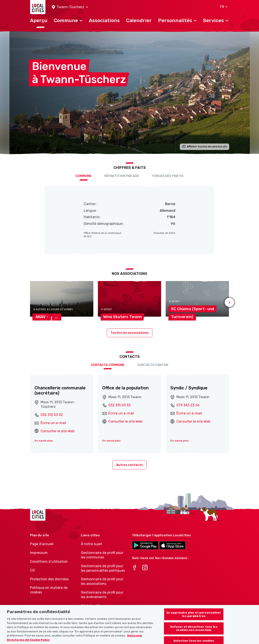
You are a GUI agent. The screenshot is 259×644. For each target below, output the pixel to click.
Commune (83, 176)
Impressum (39, 553)
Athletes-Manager (96, 606)
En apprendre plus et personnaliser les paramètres (194, 618)
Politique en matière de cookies (49, 590)
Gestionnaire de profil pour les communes (102, 555)
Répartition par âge (122, 176)
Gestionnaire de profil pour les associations (102, 581)
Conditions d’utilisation (49, 562)
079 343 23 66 (188, 405)
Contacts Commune (108, 365)
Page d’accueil (42, 544)
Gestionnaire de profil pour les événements (102, 595)
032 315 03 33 (119, 405)
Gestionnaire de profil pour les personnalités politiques (103, 568)
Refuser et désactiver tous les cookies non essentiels (194, 632)
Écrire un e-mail (53, 423)
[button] (70, 7)
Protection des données (49, 579)
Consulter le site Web (58, 431)
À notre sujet (92, 544)
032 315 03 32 (52, 415)
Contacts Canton (153, 365)
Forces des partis (168, 176)
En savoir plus (44, 441)
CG (32, 570)
